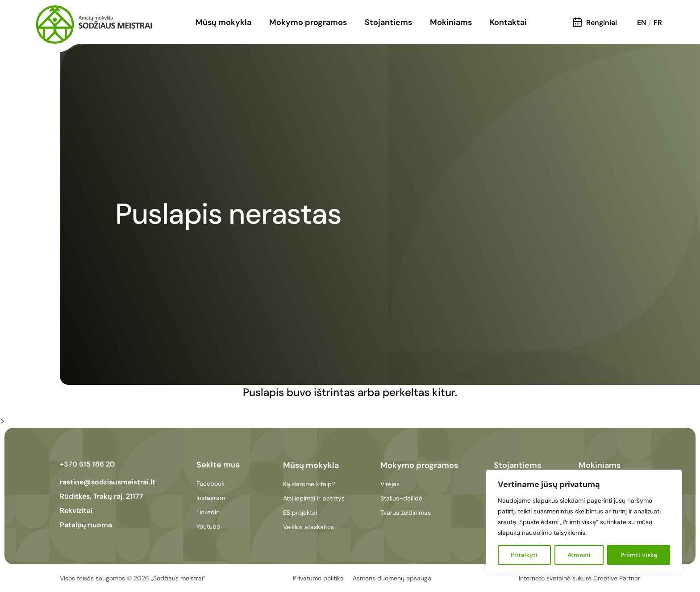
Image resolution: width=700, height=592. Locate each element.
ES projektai (300, 513)
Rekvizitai (76, 511)
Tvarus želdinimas (406, 513)
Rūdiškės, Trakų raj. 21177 (102, 496)
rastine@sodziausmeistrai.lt (108, 482)
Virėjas (390, 484)
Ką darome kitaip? (309, 484)
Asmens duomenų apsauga (392, 578)
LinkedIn (208, 512)
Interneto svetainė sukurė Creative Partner (579, 578)
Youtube (208, 526)
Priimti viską (639, 555)
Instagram (211, 498)
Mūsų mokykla (223, 22)
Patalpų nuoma (86, 525)
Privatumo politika (318, 578)
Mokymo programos (308, 22)
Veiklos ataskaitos (308, 527)
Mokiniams (451, 22)
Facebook (210, 484)
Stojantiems (388, 22)
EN (642, 23)
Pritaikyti (524, 555)
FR (658, 23)
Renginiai (595, 23)
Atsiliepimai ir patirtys (314, 498)
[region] (584, 522)
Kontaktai (508, 22)
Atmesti (579, 555)
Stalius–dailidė (401, 498)
